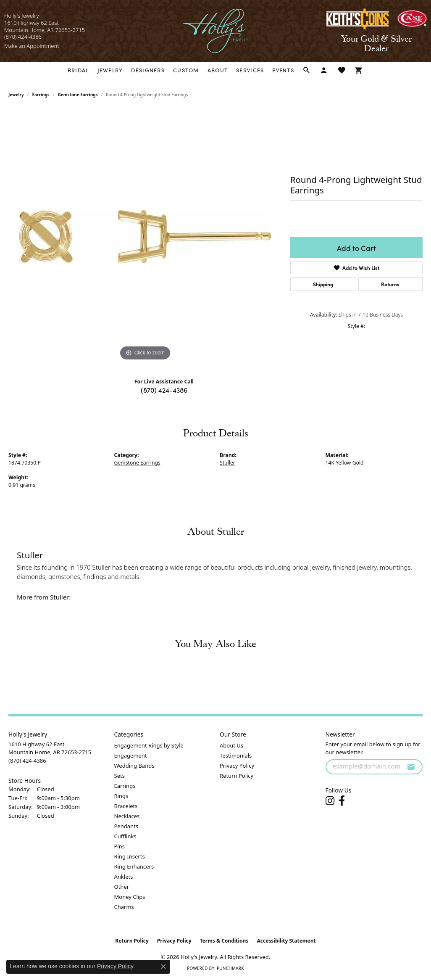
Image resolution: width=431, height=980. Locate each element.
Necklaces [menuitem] (127, 816)
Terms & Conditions (224, 941)
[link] (32, 46)
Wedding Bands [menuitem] (134, 766)
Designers (148, 70)
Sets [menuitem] (120, 776)
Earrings (41, 95)
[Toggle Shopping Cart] (359, 70)
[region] (145, 237)
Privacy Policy (237, 766)
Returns (390, 284)
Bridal (78, 70)
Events (283, 70)
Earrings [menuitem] (125, 786)
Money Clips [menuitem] (130, 897)
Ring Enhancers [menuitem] (134, 866)
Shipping (323, 284)
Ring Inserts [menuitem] (130, 856)
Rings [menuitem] (121, 796)
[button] (307, 70)
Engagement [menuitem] (131, 755)
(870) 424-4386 (164, 390)
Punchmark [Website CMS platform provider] (230, 968)
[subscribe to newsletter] (411, 767)
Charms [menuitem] (124, 907)
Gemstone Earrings (78, 95)
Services (250, 70)
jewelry (16, 95)
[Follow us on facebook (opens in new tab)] (342, 801)
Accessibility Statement (286, 941)
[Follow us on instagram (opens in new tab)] (330, 801)
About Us (231, 745)
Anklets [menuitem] (124, 877)
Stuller (227, 463)
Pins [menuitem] (120, 846)
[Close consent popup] (163, 967)
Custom (186, 70)
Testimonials (236, 755)
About (218, 70)
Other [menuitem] (122, 887)
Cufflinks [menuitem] (125, 836)
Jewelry (110, 70)
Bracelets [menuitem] (126, 806)
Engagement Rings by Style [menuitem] (149, 745)
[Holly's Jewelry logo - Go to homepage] (216, 31)
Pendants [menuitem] (126, 826)
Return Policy (237, 776)
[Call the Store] (27, 761)
